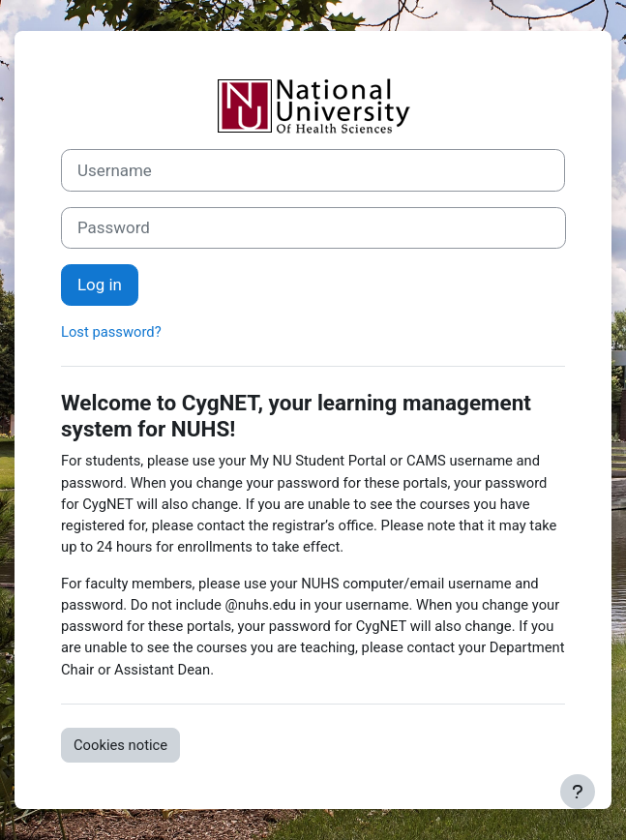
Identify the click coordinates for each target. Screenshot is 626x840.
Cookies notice (120, 745)
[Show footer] (578, 792)
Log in (100, 285)
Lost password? (111, 332)
